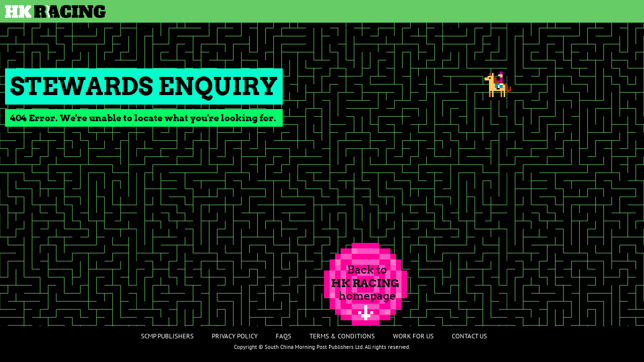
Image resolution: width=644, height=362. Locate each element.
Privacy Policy (235, 336)
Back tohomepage (365, 283)
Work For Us (413, 336)
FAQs (284, 336)
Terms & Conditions (342, 336)
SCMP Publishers (167, 336)
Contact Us (469, 336)
